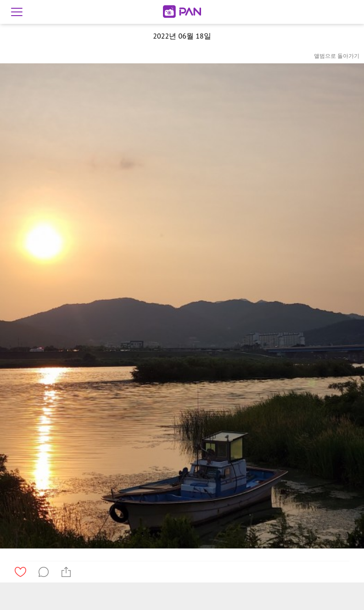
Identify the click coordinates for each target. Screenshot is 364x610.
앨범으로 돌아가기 (337, 56)
